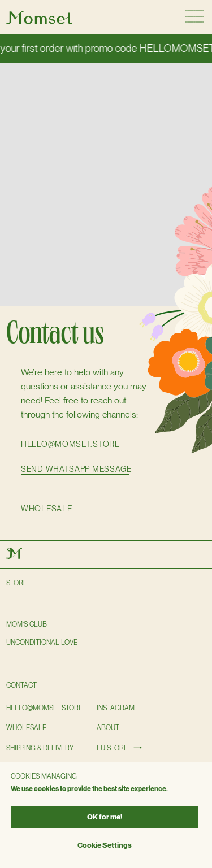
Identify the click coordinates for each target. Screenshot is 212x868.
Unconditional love (42, 643)
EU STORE (112, 748)
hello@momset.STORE (44, 708)
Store (17, 583)
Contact (21, 685)
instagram (116, 708)
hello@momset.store (70, 444)
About (108, 728)
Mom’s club (27, 624)
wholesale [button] (46, 509)
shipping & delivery (40, 748)
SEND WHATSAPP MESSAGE (76, 469)
